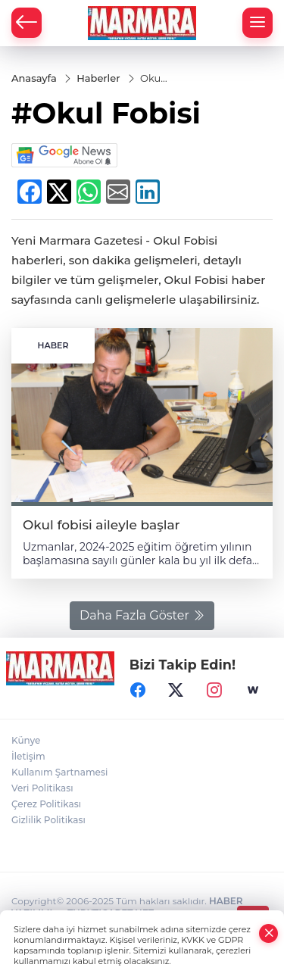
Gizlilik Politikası (48, 820)
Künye (26, 740)
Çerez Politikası (46, 804)
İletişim (28, 756)
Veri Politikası (42, 788)
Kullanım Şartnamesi (59, 772)
